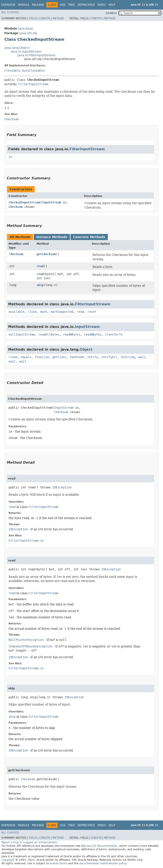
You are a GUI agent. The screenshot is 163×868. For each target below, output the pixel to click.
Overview (8, 5)
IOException (62, 487)
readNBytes (72, 334)
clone (13, 357)
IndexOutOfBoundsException (30, 646)
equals (26, 357)
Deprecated (86, 5)
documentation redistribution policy (103, 863)
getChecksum (46, 254)
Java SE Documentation (102, 846)
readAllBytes (49, 334)
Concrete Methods (89, 237)
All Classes (10, 12)
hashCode (77, 357)
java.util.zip (28, 33)
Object (86, 349)
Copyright (8, 860)
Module (24, 5)
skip (40, 285)
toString (128, 357)
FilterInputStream (33, 84)
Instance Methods (52, 237)
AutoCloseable (33, 71)
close (32, 312)
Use (63, 5)
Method (58, 18)
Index (102, 5)
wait (142, 357)
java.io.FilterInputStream (37, 55)
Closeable (12, 71)
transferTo (114, 334)
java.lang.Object (17, 48)
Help (112, 5)
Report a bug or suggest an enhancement (29, 842)
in (10, 157)
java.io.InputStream (26, 51)
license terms (58, 863)
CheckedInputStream (24, 202)
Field (33, 18)
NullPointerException (26, 640)
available (16, 312)
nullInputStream (22, 334)
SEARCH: (112, 13)
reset (92, 312)
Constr (45, 18)
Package (38, 5)
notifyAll (109, 357)
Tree (72, 5)
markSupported (62, 312)
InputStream (51, 202)
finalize (42, 357)
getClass (59, 357)
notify (93, 357)
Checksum (16, 207)
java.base (26, 28)
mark (44, 312)
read (40, 266)
